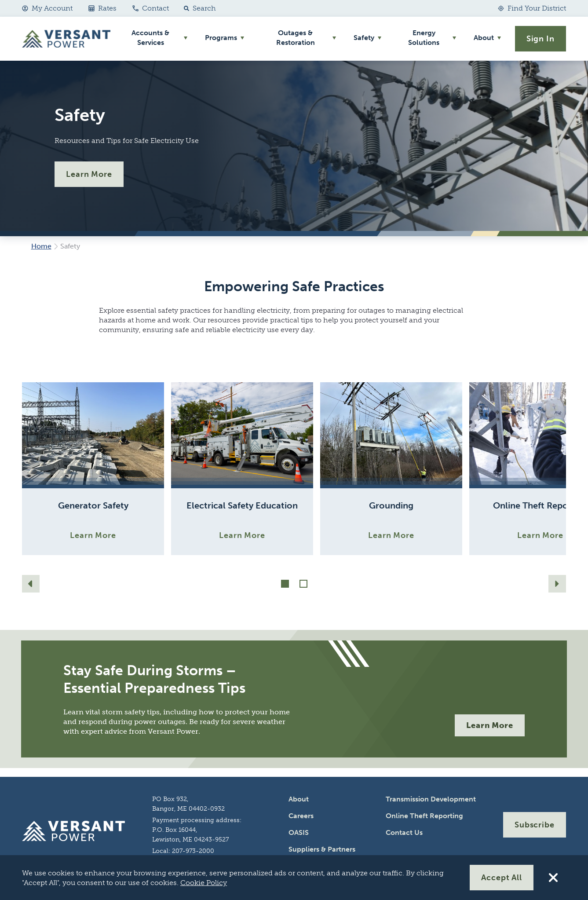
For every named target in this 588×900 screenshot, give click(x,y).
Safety (364, 38)
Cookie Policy (204, 883)
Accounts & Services (150, 38)
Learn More (89, 174)
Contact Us (404, 832)
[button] (198, 8)
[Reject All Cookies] (553, 878)
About (484, 38)
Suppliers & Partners (322, 849)
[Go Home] (66, 39)
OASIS (299, 832)
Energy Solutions (424, 38)
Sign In (541, 39)
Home (41, 246)
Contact (151, 8)
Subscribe (535, 825)
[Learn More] (93, 469)
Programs (221, 38)
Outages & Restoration (296, 38)
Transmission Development (431, 799)
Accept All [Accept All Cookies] (502, 878)
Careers (301, 816)
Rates (102, 8)
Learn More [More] (490, 725)
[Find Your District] (532, 8)
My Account (47, 8)
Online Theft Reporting (424, 816)
